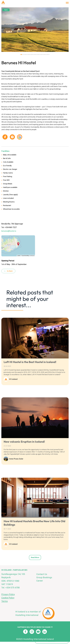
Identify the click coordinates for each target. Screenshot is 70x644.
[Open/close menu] (67, 3)
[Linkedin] (45, 632)
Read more (35, 557)
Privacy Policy (8, 594)
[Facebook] (25, 632)
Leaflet (19, 256)
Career (40, 581)
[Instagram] (32, 632)
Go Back (10, 271)
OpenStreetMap (26, 256)
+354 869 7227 (11, 227)
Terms (5, 601)
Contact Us (42, 574)
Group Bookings (44, 577)
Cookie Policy (8, 598)
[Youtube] (38, 632)
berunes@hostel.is (9, 231)
